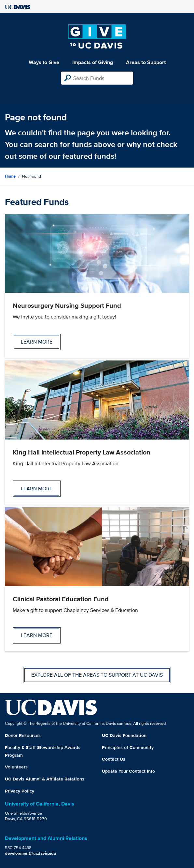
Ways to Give (44, 62)
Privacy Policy (20, 791)
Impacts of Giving (93, 62)
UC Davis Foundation (124, 735)
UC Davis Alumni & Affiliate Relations (45, 779)
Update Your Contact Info (128, 771)
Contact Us (114, 759)
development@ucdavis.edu (31, 853)
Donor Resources (23, 735)
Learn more (37, 342)
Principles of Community (128, 747)
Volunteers (16, 767)
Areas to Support (146, 62)
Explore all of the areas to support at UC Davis (97, 675)
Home (10, 176)
